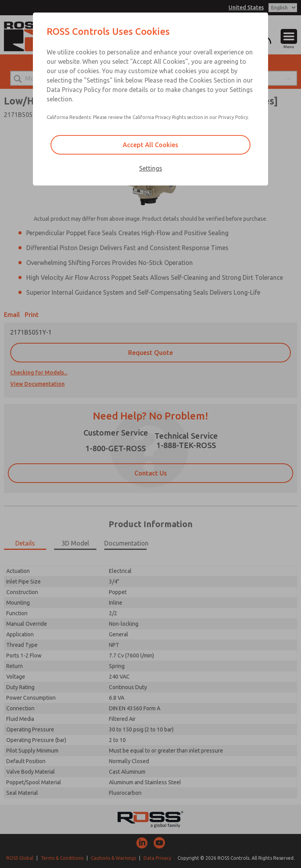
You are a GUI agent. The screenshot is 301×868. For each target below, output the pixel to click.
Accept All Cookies (150, 145)
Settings (151, 168)
